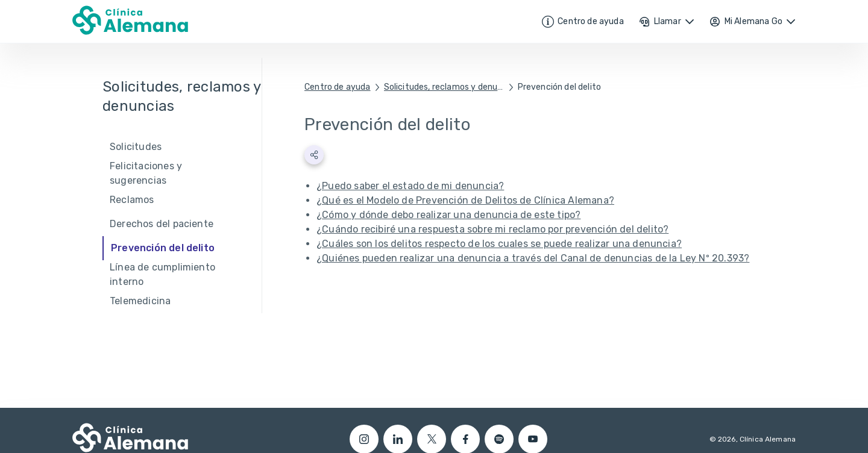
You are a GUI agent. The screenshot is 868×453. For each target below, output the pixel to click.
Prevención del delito (560, 87)
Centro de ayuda (338, 87)
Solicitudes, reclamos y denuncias (444, 87)
